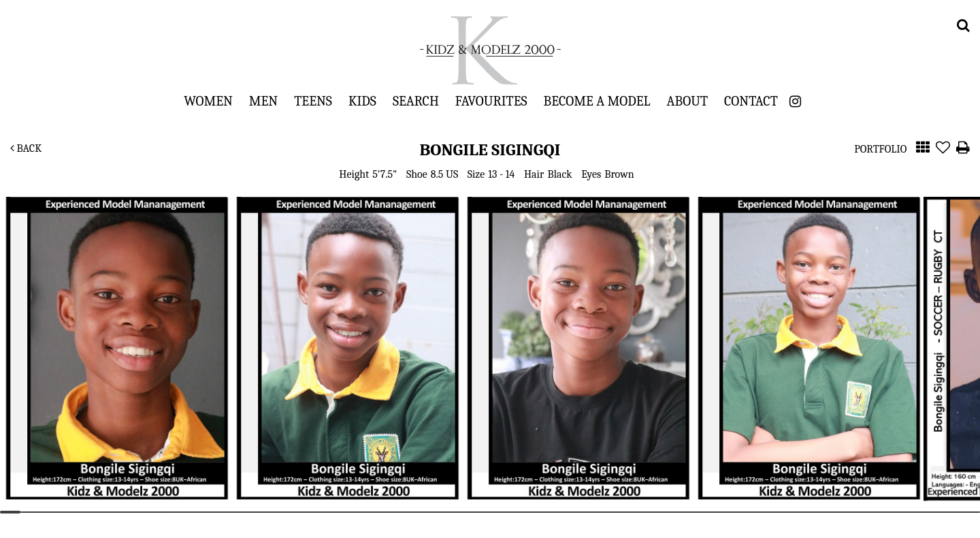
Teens (313, 101)
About (687, 101)
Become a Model (597, 101)
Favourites (491, 101)
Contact (751, 101)
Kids (362, 101)
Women (208, 101)
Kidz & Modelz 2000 (490, 50)
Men (263, 101)
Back (26, 148)
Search (416, 101)
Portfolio (880, 149)
